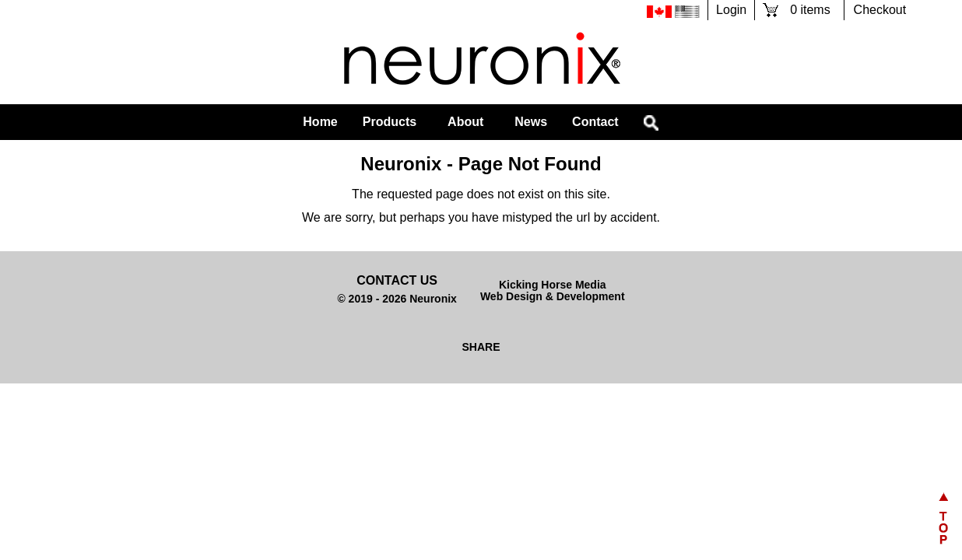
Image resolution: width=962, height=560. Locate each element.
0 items (810, 10)
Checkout (880, 10)
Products (390, 122)
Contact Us (397, 280)
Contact (595, 122)
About (465, 122)
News (531, 122)
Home (320, 122)
